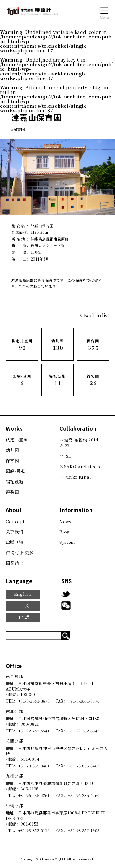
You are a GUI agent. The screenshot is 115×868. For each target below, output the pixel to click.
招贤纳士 (15, 563)
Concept (15, 521)
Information (76, 510)
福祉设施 (15, 481)
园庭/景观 (15, 471)
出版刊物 (15, 542)
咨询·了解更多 (20, 552)
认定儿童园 (17, 440)
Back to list (96, 315)
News (65, 521)
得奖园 (12, 492)
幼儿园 (12, 450)
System (67, 542)
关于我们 (15, 532)
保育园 (12, 460)
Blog (65, 532)
